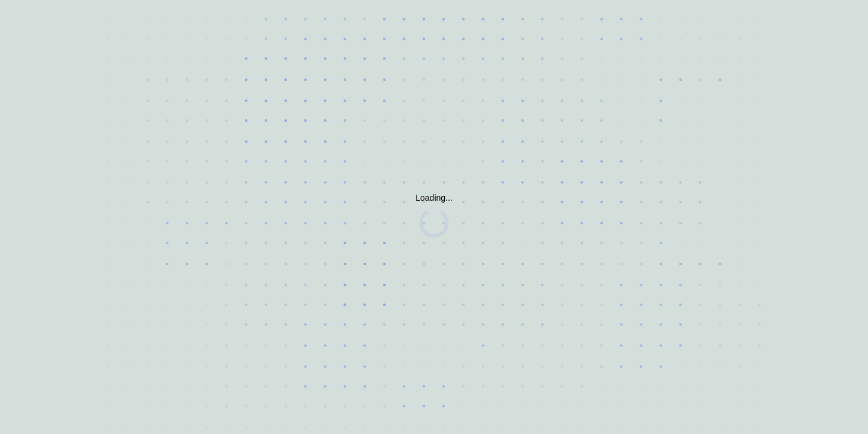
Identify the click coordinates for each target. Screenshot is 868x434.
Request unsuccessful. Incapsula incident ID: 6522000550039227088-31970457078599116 (434, 217)
